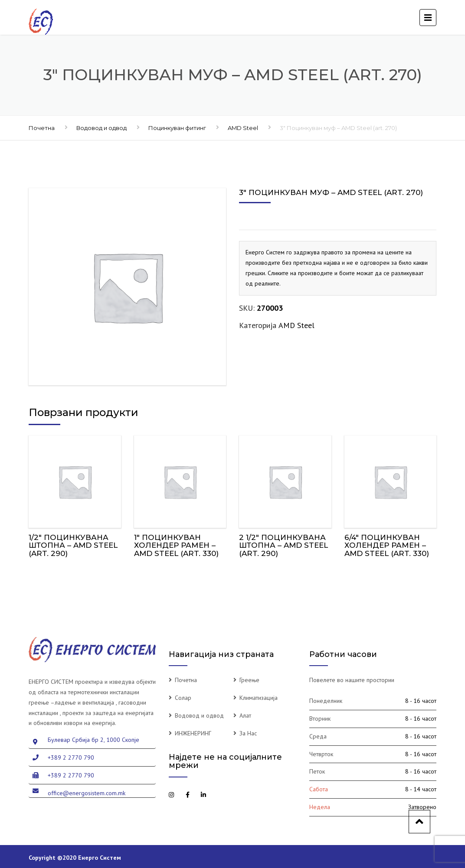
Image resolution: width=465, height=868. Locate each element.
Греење (249, 680)
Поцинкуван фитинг (177, 128)
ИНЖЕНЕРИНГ (193, 733)
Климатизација (259, 698)
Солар (183, 698)
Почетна (42, 128)
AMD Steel (243, 128)
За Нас (248, 733)
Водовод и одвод (102, 128)
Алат (245, 715)
